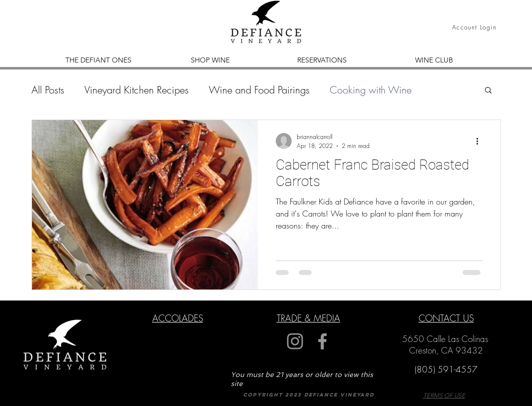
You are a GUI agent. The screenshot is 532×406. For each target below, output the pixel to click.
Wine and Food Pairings (259, 90)
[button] (488, 91)
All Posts (48, 90)
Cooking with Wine (371, 90)
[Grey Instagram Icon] (295, 341)
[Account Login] (476, 27)
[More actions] (481, 141)
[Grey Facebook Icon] (322, 341)
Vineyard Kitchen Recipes (137, 90)
